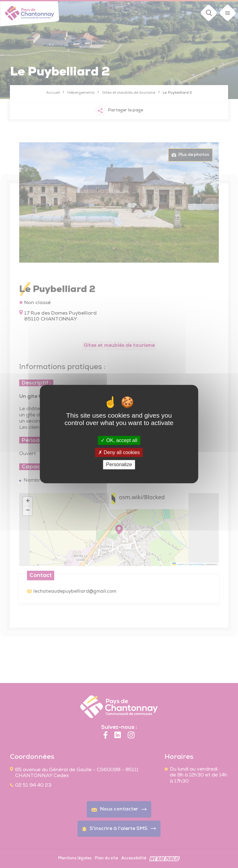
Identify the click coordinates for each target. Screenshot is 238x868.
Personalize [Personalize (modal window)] (119, 465)
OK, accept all (119, 440)
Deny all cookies (119, 452)
